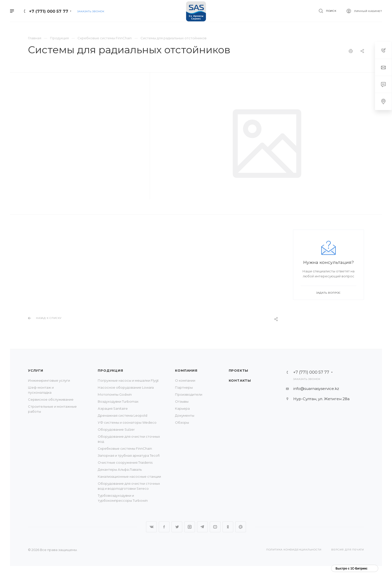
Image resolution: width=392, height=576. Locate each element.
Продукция (110, 370)
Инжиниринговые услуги (49, 380)
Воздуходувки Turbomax (118, 401)
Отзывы (182, 401)
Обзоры (182, 422)
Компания (186, 370)
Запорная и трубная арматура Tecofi (129, 455)
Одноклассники (228, 527)
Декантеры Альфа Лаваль (120, 469)
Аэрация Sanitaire (113, 408)
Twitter (177, 527)
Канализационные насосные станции (129, 476)
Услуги (36, 370)
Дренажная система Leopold (122, 415)
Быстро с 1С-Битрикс (351, 568)
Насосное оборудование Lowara (126, 387)
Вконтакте (151, 527)
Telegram (202, 527)
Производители (189, 394)
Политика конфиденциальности (294, 550)
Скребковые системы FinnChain (125, 448)
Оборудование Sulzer (116, 429)
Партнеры (184, 387)
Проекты (239, 370)
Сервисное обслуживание (51, 399)
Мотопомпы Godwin (115, 394)
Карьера (182, 408)
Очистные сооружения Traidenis (125, 462)
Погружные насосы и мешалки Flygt (128, 380)
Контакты (240, 380)
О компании (185, 380)
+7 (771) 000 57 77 (49, 11)
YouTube (215, 527)
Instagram (190, 527)
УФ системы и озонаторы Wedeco (127, 422)
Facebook (164, 527)
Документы (185, 415)
